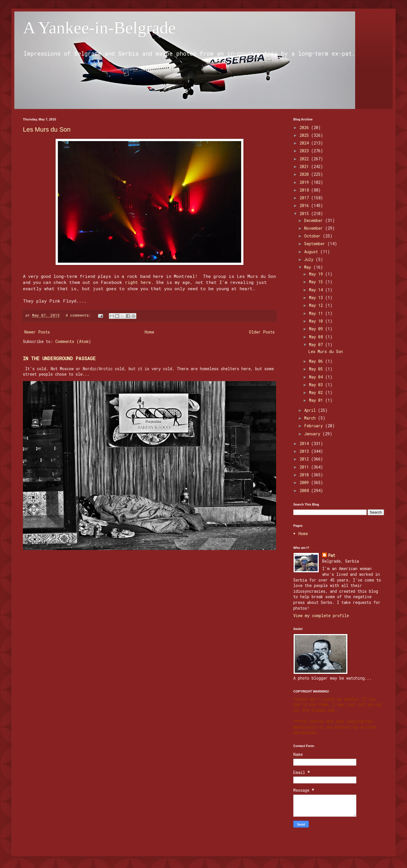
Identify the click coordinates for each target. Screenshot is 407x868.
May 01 (317, 400)
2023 (305, 151)
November (315, 228)
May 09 (317, 329)
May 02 (317, 392)
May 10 (317, 321)
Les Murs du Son (47, 129)
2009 (305, 482)
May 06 (317, 361)
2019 (305, 182)
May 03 (317, 385)
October (313, 236)
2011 (305, 467)
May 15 (317, 282)
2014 (305, 443)
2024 (305, 143)
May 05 (317, 369)
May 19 (317, 274)
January (313, 434)
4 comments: (79, 315)
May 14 (317, 290)
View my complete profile (321, 616)
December (315, 220)
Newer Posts (37, 332)
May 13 (317, 298)
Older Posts (262, 332)
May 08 (317, 337)
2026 (305, 127)
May (309, 267)
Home (149, 332)
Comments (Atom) (73, 341)
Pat (332, 555)
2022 (305, 159)
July (310, 259)
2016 (305, 205)
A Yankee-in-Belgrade (99, 28)
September (316, 244)
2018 (305, 190)
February (315, 426)
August (312, 252)
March (311, 418)
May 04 (317, 377)
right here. (139, 282)
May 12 (317, 305)
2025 (305, 135)
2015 (305, 213)
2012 (305, 459)
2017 (305, 198)
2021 (305, 166)
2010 (305, 475)
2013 (305, 451)
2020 (305, 174)
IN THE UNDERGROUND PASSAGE (59, 358)
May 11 (317, 313)
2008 (305, 490)
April (311, 410)
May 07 (317, 345)
